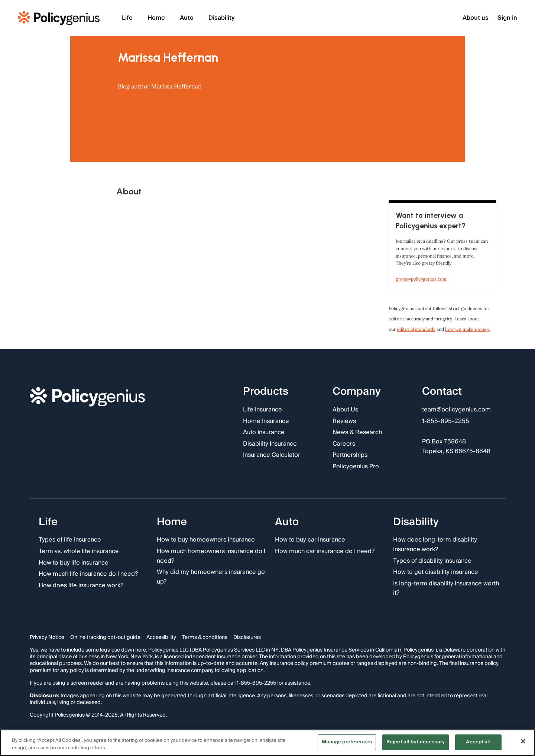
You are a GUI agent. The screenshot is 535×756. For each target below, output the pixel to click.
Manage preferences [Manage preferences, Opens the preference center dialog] (347, 742)
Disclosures (247, 637)
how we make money (467, 329)
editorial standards (416, 329)
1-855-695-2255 (446, 421)
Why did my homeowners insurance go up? (211, 577)
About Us (345, 410)
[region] (267, 743)
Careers (344, 444)
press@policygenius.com (421, 279)
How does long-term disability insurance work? (435, 545)
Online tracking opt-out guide (105, 637)
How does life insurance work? (81, 586)
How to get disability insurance (436, 572)
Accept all (478, 742)
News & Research (357, 433)
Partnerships (350, 455)
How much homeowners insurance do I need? (211, 556)
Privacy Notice (47, 637)
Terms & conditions (205, 637)
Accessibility (161, 637)
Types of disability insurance (432, 561)
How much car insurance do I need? (325, 552)
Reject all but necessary (416, 742)
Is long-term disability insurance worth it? (446, 589)
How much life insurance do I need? (88, 574)
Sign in (507, 18)
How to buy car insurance (310, 540)
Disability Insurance (270, 444)
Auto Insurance (264, 433)
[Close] (523, 741)
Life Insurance (262, 410)
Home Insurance (266, 421)
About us (476, 18)
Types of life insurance (70, 540)
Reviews (344, 421)
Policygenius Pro (356, 467)
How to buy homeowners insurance (206, 540)
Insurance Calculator (272, 455)
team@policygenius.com (456, 410)
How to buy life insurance (74, 563)
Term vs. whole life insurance (79, 552)
